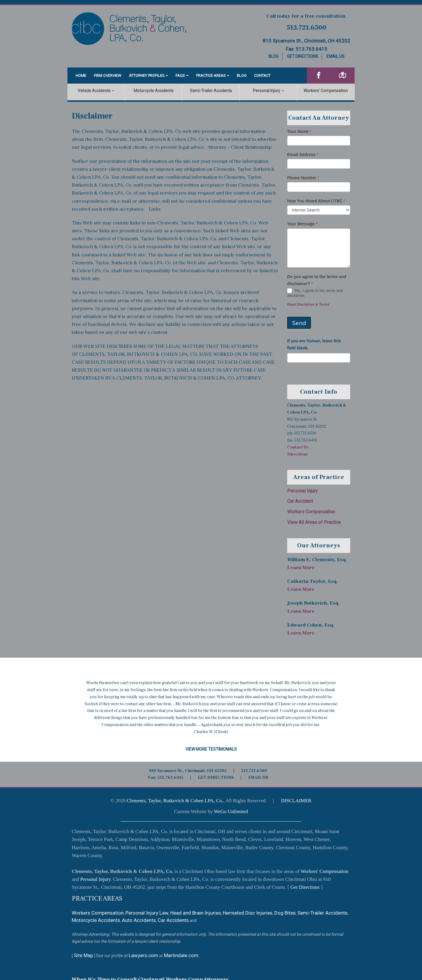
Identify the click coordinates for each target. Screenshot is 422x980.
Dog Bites (285, 913)
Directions (297, 454)
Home (81, 76)
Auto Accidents (139, 920)
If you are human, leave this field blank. (314, 344)
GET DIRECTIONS (216, 778)
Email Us (335, 56)
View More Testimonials (211, 749)
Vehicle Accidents (96, 91)
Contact (262, 76)
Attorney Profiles (147, 76)
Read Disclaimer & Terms (308, 304)
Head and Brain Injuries (196, 913)
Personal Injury (268, 91)
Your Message (302, 224)
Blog (274, 56)
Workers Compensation (311, 512)
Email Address (303, 155)
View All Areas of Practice (314, 522)
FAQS (180, 76)
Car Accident (300, 501)
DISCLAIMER (296, 801)
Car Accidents (173, 920)
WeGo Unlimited (231, 811)
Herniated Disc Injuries (248, 913)
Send (299, 323)
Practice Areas (211, 76)
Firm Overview (108, 76)
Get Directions (303, 56)
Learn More (301, 568)
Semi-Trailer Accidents (211, 91)
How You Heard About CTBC (316, 201)
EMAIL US (258, 778)
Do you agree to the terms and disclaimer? (317, 280)
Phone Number (303, 178)
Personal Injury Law (147, 913)
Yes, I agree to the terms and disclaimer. (315, 293)
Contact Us (298, 447)
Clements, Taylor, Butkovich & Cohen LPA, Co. (175, 801)
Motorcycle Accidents (154, 91)
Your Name (299, 131)
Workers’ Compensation (326, 91)
